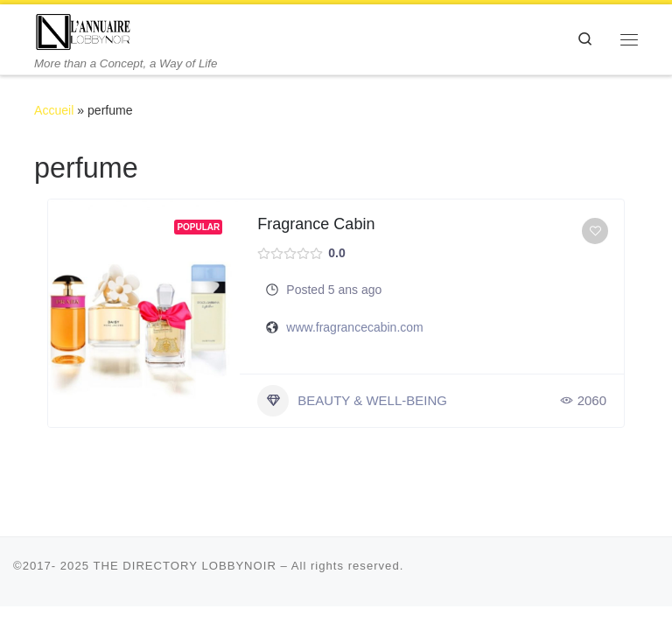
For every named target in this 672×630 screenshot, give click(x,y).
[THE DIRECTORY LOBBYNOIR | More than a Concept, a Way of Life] (84, 30)
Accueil (54, 110)
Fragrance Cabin (316, 224)
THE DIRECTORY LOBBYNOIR (185, 566)
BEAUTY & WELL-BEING (352, 401)
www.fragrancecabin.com (354, 327)
